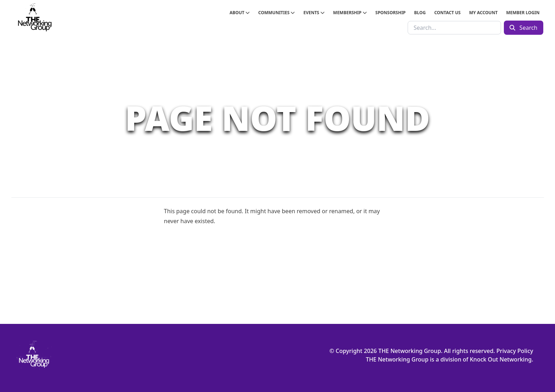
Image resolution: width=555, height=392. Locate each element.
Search (524, 28)
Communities (276, 13)
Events (314, 13)
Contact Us (447, 13)
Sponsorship (390, 13)
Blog (420, 13)
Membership (350, 13)
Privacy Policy (515, 351)
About (240, 13)
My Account (483, 13)
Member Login (523, 13)
